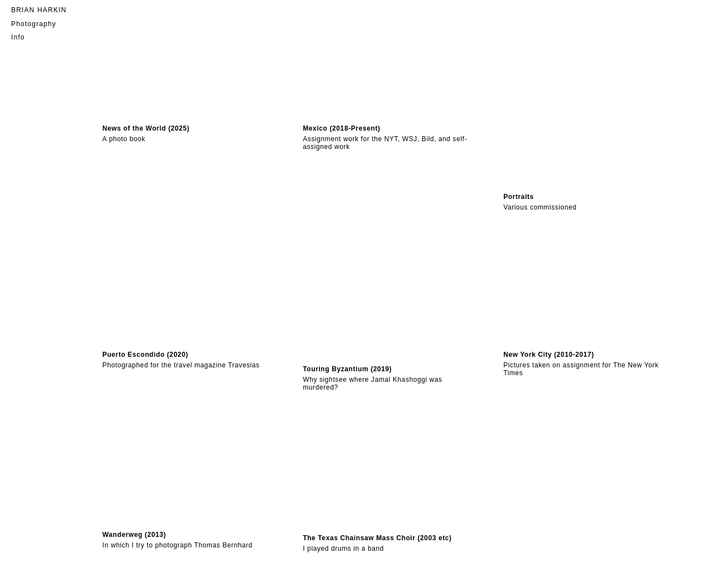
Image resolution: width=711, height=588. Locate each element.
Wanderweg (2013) (134, 535)
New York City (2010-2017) (549, 355)
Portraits (519, 197)
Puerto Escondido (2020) (145, 355)
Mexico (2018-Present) (341, 128)
